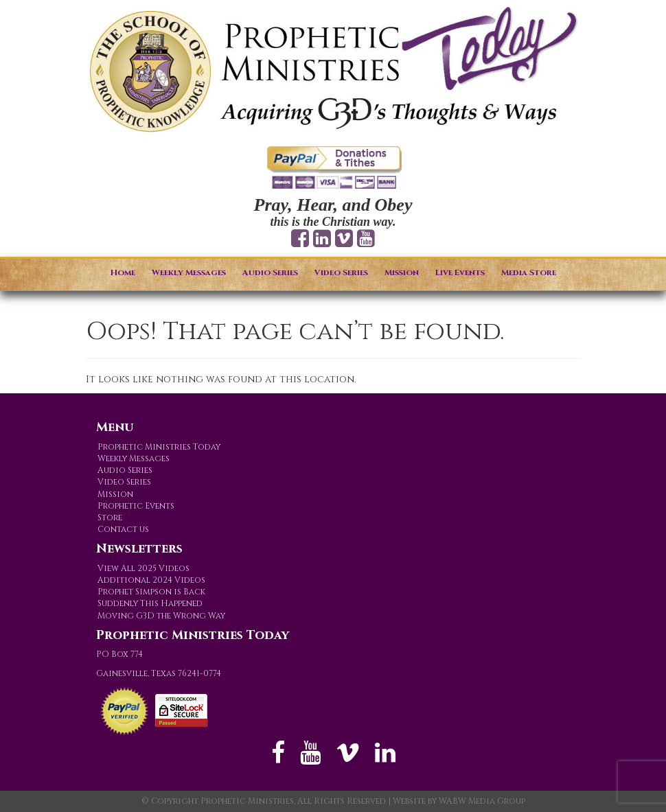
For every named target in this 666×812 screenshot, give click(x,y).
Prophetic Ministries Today (159, 447)
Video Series (341, 272)
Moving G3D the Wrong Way (161, 616)
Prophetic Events (136, 506)
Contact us (123, 529)
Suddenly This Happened (150, 603)
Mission (402, 272)
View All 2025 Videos (143, 568)
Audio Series (270, 272)
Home (123, 272)
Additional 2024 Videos (151, 580)
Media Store (529, 272)
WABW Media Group (482, 801)
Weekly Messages (189, 272)
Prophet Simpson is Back (151, 592)
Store (110, 518)
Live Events (460, 272)
